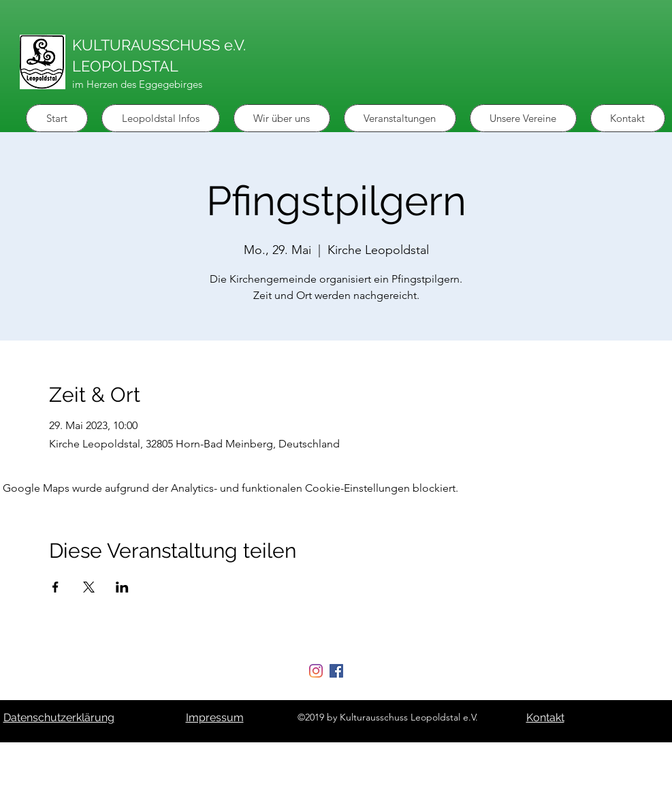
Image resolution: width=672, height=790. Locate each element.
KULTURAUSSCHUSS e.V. (159, 45)
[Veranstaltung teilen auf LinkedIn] (122, 587)
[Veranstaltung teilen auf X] (89, 587)
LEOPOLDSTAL (125, 66)
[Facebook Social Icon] (336, 671)
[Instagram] (316, 671)
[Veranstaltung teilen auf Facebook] (55, 587)
